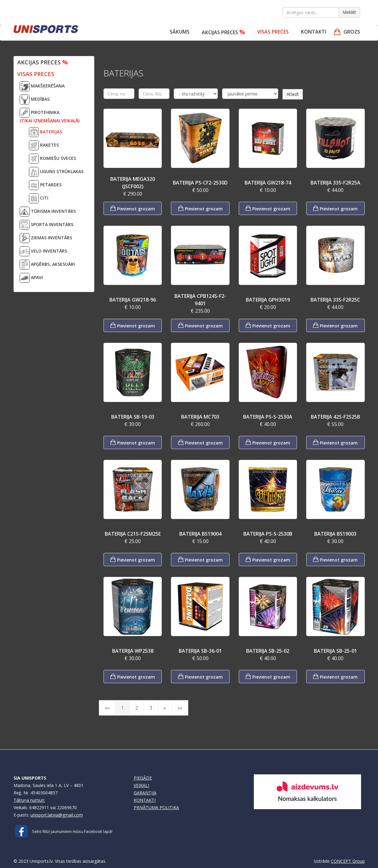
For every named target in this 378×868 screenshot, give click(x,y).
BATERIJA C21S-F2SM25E (133, 534)
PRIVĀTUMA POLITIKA (156, 807)
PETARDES (45, 185)
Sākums (180, 32)
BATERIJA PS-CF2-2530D (200, 183)
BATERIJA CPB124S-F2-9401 (200, 300)
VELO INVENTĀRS (43, 251)
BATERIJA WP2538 (133, 651)
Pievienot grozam (133, 208)
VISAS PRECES (273, 32)
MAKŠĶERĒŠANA (42, 86)
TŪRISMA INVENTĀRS (48, 212)
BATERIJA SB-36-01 (200, 651)
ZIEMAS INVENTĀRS (46, 238)
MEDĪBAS (35, 99)
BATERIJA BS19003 (335, 534)
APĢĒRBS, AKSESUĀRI (47, 265)
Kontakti (314, 32)
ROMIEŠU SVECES (53, 159)
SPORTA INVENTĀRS (47, 225)
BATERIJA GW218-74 (268, 183)
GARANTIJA (145, 793)
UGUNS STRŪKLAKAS (56, 172)
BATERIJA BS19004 (200, 534)
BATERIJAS (45, 132)
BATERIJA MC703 (200, 417)
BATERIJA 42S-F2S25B (335, 417)
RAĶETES (44, 145)
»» (180, 708)
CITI (39, 198)
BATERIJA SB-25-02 (268, 651)
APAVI (31, 278)
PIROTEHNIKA (50, 116)
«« (107, 708)
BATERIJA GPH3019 (268, 300)
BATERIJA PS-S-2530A (268, 417)
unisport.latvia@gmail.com (57, 815)
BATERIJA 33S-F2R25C (335, 300)
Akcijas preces (223, 32)
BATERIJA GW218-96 (133, 300)
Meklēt (349, 12)
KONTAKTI (145, 800)
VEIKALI (141, 785)
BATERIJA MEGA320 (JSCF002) (133, 183)
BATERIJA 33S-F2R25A (335, 183)
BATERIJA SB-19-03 (133, 417)
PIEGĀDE (143, 778)
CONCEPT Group (348, 861)
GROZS (352, 32)
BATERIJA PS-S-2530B (268, 534)
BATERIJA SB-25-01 (335, 651)
